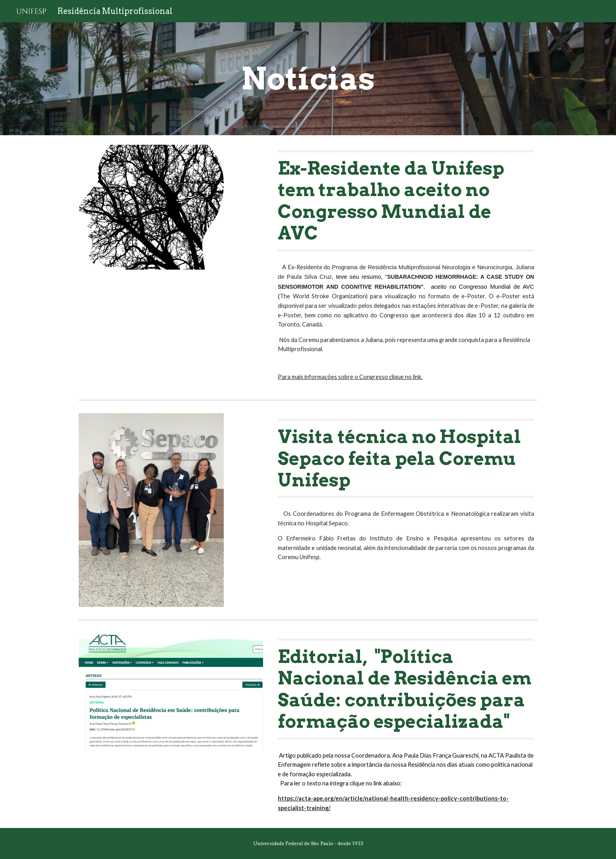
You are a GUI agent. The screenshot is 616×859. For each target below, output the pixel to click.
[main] (308, 79)
